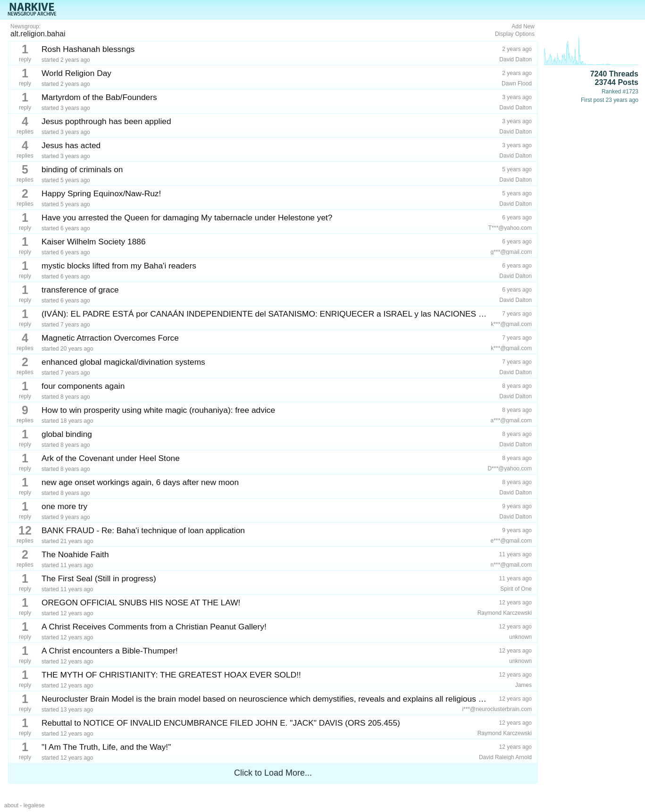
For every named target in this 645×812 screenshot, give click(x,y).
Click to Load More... (273, 773)
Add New (523, 26)
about (11, 805)
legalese (34, 805)
